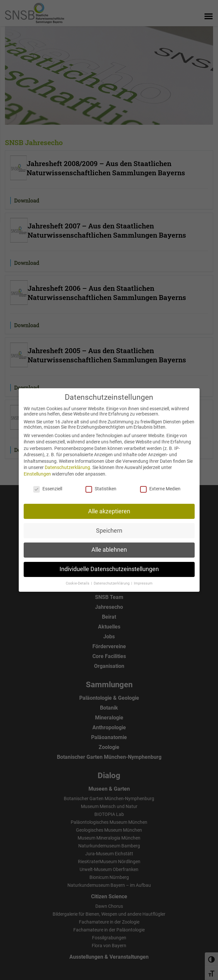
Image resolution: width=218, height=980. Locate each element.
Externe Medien (160, 484)
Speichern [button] (109, 526)
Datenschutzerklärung (67, 463)
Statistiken (101, 484)
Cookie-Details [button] (78, 579)
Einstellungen (37, 470)
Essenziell (48, 484)
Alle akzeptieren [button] (109, 507)
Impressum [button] (143, 579)
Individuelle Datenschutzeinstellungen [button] (109, 565)
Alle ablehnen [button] (109, 546)
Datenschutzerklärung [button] (112, 579)
